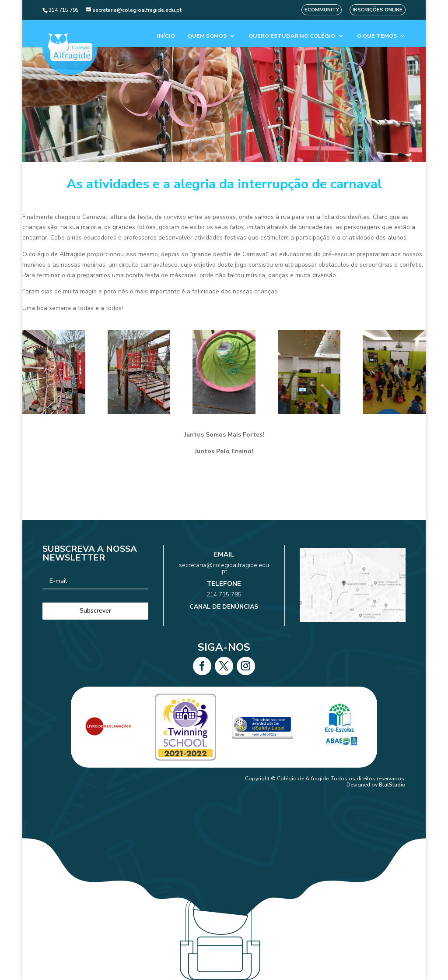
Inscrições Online (378, 10)
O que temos (377, 36)
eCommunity (322, 10)
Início (166, 36)
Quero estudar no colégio (292, 36)
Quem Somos (207, 36)
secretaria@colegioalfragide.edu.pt (224, 575)
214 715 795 (224, 590)
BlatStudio (392, 785)
